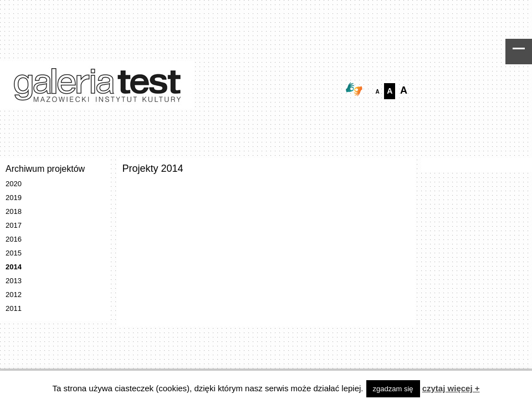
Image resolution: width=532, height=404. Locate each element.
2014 (14, 267)
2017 (14, 225)
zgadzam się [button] (393, 389)
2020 (14, 184)
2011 (14, 308)
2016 (14, 239)
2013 (14, 281)
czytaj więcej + (451, 388)
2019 (14, 198)
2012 (14, 295)
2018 (14, 211)
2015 (14, 253)
